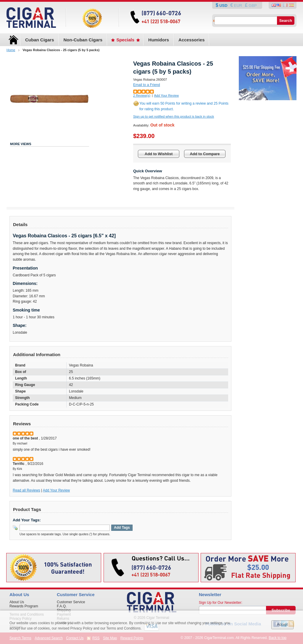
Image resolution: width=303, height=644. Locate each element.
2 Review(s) (142, 95)
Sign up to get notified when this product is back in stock (174, 116)
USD (224, 5)
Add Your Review (166, 95)
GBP (252, 5)
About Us (17, 602)
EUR (238, 5)
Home (11, 50)
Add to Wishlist (159, 154)
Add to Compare (205, 154)
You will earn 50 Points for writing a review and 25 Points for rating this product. (184, 106)
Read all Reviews (26, 490)
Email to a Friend (147, 85)
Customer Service (71, 602)
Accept (282, 624)
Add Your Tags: (27, 520)
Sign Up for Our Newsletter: (221, 603)
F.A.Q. (62, 606)
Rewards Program (24, 606)
